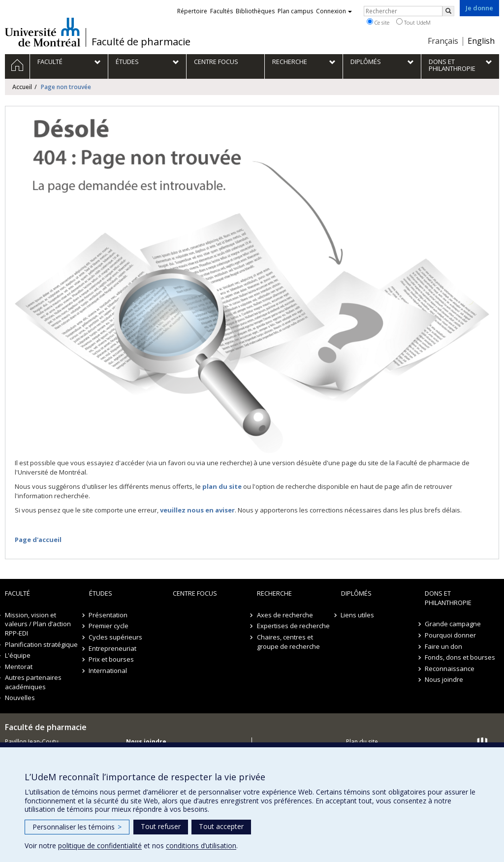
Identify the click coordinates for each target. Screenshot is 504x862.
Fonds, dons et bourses (460, 657)
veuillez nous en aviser (197, 510)
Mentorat (19, 667)
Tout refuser (161, 826)
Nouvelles (20, 698)
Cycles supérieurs (116, 637)
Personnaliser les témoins (77, 827)
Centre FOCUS (195, 593)
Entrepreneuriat (113, 648)
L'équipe (18, 655)
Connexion (334, 11)
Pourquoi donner (450, 635)
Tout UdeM (413, 22)
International (108, 670)
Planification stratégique (41, 644)
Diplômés (356, 593)
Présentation (109, 615)
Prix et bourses (112, 659)
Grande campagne (453, 624)
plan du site (222, 486)
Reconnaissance (450, 669)
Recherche (274, 593)
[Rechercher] (448, 11)
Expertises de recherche (293, 626)
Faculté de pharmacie (141, 42)
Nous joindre (444, 679)
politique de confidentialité (100, 846)
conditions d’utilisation (201, 846)
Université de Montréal (43, 32)
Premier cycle (109, 626)
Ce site (378, 22)
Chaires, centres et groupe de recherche (288, 642)
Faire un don (443, 646)
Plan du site (362, 742)
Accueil (22, 87)
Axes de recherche (285, 615)
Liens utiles (358, 615)
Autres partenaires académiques (33, 682)
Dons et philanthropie (448, 598)
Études (101, 593)
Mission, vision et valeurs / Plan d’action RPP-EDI (38, 624)
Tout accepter (221, 826)
